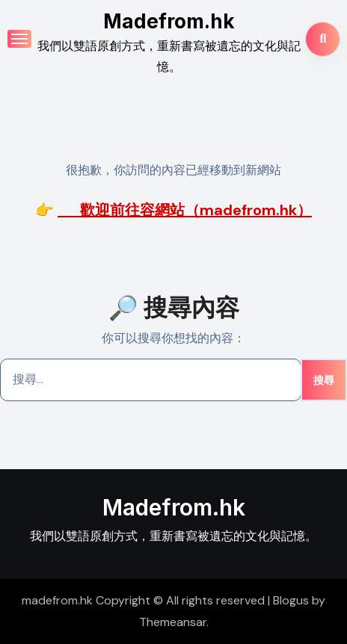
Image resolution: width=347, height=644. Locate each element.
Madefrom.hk (169, 21)
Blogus (291, 600)
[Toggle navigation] (19, 39)
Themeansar (173, 622)
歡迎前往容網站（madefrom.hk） (185, 210)
